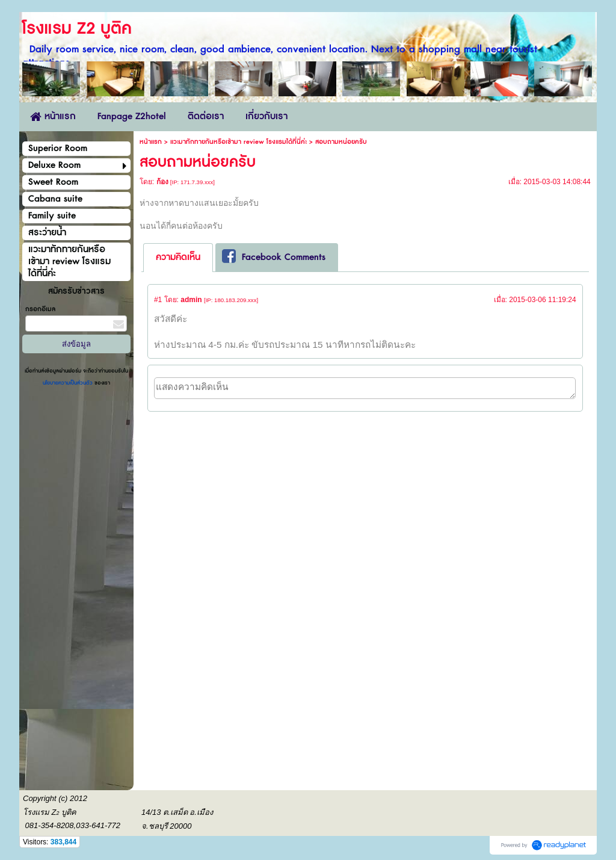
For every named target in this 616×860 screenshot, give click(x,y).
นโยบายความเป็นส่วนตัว (69, 383)
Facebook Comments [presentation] (274, 257)
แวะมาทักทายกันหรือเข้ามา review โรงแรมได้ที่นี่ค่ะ (239, 142)
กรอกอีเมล (40, 309)
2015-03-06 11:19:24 (542, 300)
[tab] (178, 258)
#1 (158, 300)
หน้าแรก (151, 142)
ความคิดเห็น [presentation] (178, 257)
